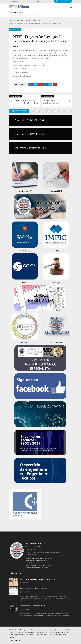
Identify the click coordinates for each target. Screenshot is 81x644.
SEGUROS (25, 342)
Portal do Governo (25, 251)
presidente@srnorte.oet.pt (35, 558)
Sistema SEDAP (56, 191)
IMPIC (56, 251)
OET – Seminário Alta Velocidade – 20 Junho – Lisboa (24, 15)
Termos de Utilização (15, 641)
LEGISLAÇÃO (56, 283)
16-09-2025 (25, 609)
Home (11, 21)
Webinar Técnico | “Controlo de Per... (33, 606)
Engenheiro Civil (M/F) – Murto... (31, 120)
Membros (19, 21)
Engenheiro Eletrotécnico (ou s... (31, 148)
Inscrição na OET (25, 191)
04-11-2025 (25, 583)
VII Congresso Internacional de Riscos (33, 588)
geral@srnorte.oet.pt (15, 5)
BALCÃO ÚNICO (56, 342)
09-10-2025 (25, 592)
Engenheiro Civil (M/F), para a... (30, 134)
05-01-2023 (16, 29)
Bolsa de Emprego (32, 21)
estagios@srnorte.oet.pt (34, 568)
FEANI (25, 283)
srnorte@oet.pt (31, 563)
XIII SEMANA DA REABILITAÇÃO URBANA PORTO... (38, 579)
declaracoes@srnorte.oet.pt (35, 565)
